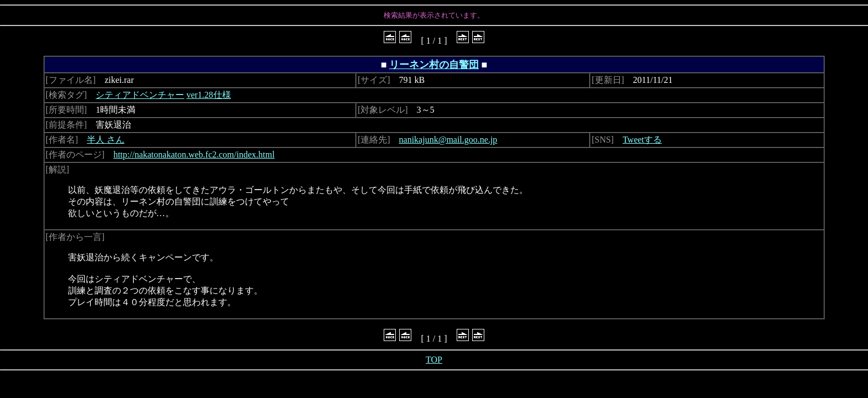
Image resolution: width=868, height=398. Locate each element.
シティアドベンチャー (140, 95)
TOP (434, 360)
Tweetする (642, 140)
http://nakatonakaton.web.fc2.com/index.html (194, 155)
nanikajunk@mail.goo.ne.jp (448, 140)
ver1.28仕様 (208, 95)
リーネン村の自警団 (434, 65)
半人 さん (106, 140)
